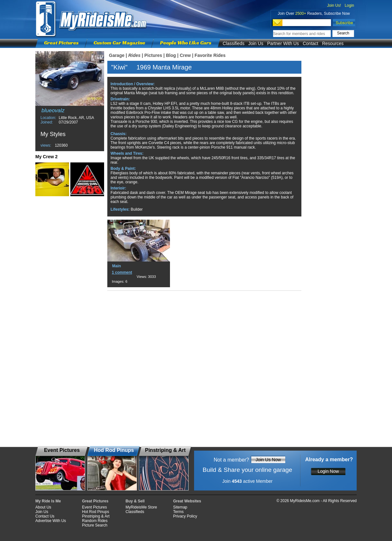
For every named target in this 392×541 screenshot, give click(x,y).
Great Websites (187, 501)
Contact (310, 43)
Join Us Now (268, 460)
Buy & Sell (135, 501)
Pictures (153, 55)
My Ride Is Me (48, 501)
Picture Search (95, 525)
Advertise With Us (51, 521)
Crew (185, 55)
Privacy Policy (185, 516)
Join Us (256, 43)
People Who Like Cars (186, 43)
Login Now (328, 471)
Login (349, 5)
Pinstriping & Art (96, 516)
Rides (134, 55)
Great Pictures (61, 43)
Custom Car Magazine (119, 43)
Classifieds (234, 43)
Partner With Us (283, 43)
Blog (171, 55)
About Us (43, 507)
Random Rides (95, 521)
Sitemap (180, 507)
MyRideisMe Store (141, 507)
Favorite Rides (210, 55)
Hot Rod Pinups (95, 512)
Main (116, 266)
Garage (117, 55)
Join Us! (334, 5)
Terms (178, 512)
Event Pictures (94, 507)
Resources (333, 43)
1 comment (122, 272)
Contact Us (45, 516)
